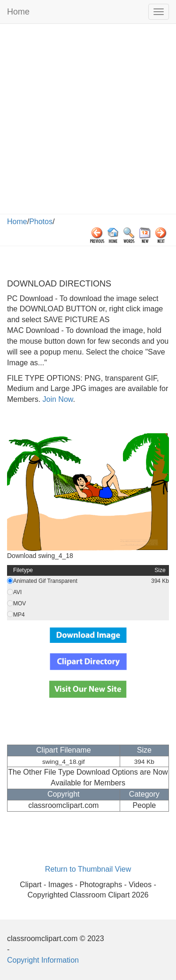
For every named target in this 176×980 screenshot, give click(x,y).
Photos (41, 222)
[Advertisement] (88, 121)
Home (18, 12)
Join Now (57, 399)
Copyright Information (43, 960)
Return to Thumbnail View (88, 869)
